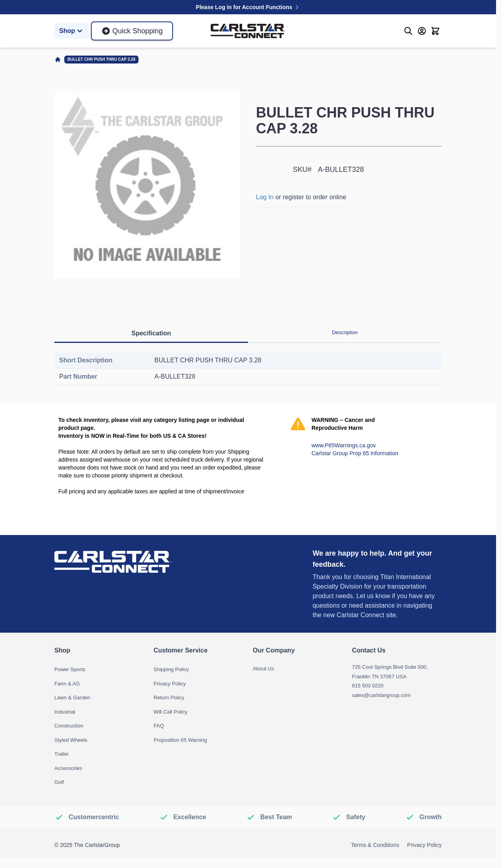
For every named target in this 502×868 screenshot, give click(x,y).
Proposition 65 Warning (180, 740)
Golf (59, 782)
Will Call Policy (170, 712)
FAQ (159, 726)
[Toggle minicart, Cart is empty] (435, 31)
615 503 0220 (368, 686)
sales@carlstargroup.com (381, 695)
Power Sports (70, 669)
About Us (263, 669)
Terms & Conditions (375, 845)
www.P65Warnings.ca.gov (344, 445)
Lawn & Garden (72, 698)
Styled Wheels (71, 740)
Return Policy (169, 698)
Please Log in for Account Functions (248, 7)
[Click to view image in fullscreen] (147, 185)
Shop (72, 31)
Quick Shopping (132, 31)
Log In (265, 197)
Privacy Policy (170, 684)
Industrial (65, 712)
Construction (69, 726)
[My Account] (422, 31)
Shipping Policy (171, 669)
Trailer (62, 754)
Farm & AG (67, 684)
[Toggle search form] (408, 31)
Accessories (68, 768)
